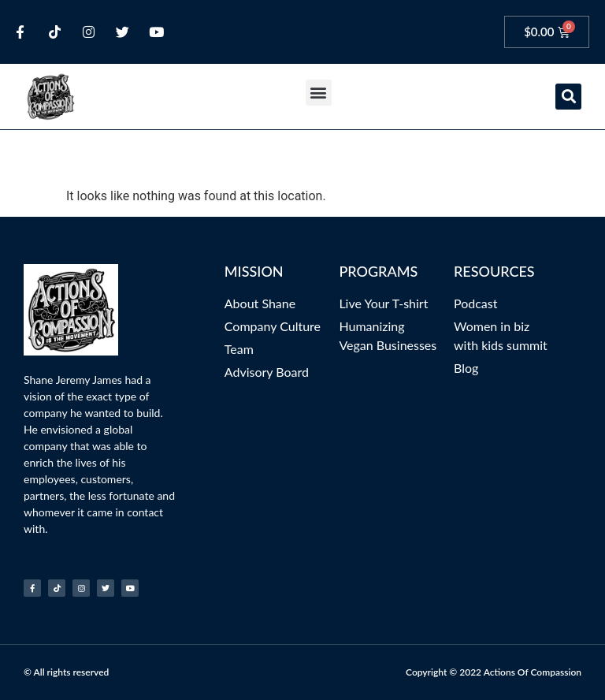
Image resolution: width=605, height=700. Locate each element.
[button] (319, 93)
